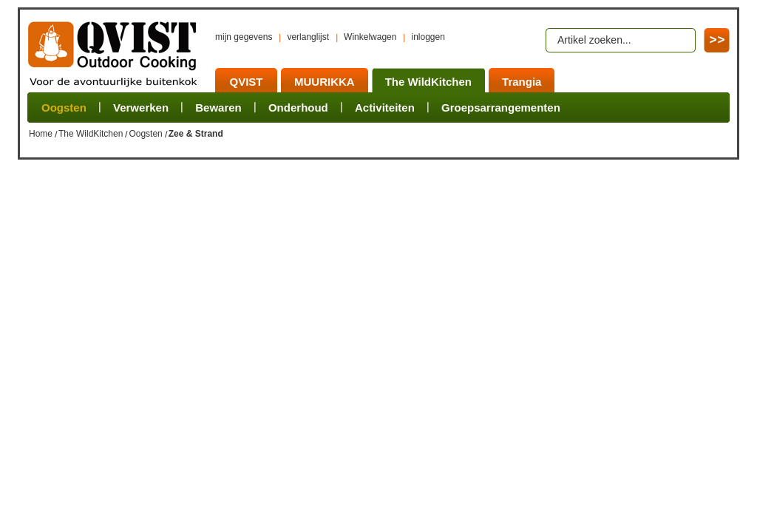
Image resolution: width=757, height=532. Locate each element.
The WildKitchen (91, 134)
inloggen (428, 37)
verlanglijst (308, 37)
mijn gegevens (244, 37)
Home (41, 134)
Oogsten (145, 134)
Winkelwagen (370, 37)
